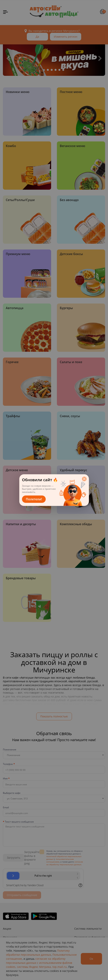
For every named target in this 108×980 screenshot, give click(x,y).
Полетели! (34, 499)
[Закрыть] (84, 479)
